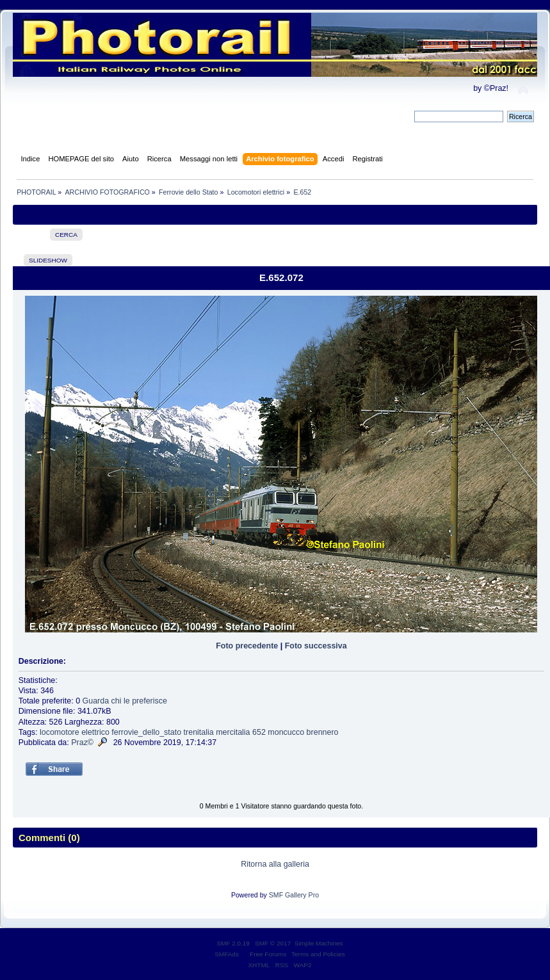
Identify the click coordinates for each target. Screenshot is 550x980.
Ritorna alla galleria (275, 864)
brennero (323, 732)
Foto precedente (247, 646)
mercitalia (233, 732)
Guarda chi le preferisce (125, 701)
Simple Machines (319, 943)
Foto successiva (316, 646)
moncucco (286, 732)
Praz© (82, 743)
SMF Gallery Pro (294, 895)
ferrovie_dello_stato (146, 732)
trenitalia (199, 732)
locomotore (60, 732)
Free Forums (268, 954)
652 (259, 732)
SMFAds (227, 954)
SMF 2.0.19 (233, 943)
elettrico (95, 732)
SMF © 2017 (273, 943)
